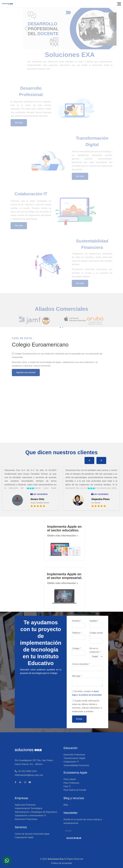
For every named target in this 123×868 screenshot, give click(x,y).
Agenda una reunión (15, 372)
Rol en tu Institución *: (96, 653)
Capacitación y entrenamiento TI (30, 815)
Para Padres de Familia (75, 790)
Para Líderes (70, 779)
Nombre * (79, 624)
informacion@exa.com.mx (29, 775)
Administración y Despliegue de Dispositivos (36, 812)
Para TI (67, 786)
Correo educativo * (87, 667)
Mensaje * (87, 681)
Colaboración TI (71, 762)
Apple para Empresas (25, 805)
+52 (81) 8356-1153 (26, 771)
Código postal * (96, 638)
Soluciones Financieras (26, 819)
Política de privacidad (61, 863)
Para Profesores (71, 783)
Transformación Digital (74, 758)
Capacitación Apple (24, 837)
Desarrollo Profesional (74, 755)
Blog (66, 805)
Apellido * (96, 624)
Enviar (79, 719)
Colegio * (79, 651)
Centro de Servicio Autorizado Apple (32, 834)
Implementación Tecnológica (28, 808)
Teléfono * (79, 636)
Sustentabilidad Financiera (76, 765)
